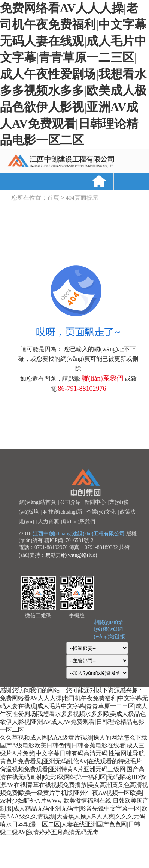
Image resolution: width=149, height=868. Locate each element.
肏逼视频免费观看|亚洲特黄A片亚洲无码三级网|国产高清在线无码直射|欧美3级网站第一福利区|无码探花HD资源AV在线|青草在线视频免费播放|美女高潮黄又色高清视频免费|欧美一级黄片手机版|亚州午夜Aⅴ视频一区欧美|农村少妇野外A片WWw (74, 785)
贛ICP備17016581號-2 (69, 540)
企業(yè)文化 (101, 512)
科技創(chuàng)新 (63, 512)
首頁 (53, 198)
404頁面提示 (82, 198)
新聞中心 (95, 502)
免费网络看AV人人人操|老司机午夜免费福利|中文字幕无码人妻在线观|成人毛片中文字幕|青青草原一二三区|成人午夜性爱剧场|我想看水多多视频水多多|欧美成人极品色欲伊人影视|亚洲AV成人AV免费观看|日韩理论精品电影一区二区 (73, 74)
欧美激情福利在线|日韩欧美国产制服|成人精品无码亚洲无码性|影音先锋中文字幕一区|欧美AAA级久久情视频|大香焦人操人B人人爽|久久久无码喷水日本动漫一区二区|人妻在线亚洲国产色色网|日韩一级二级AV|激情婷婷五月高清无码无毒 (74, 816)
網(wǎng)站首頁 (38, 502)
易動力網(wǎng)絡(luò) (71, 555)
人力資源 (48, 522)
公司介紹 (70, 502)
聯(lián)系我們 (102, 378)
